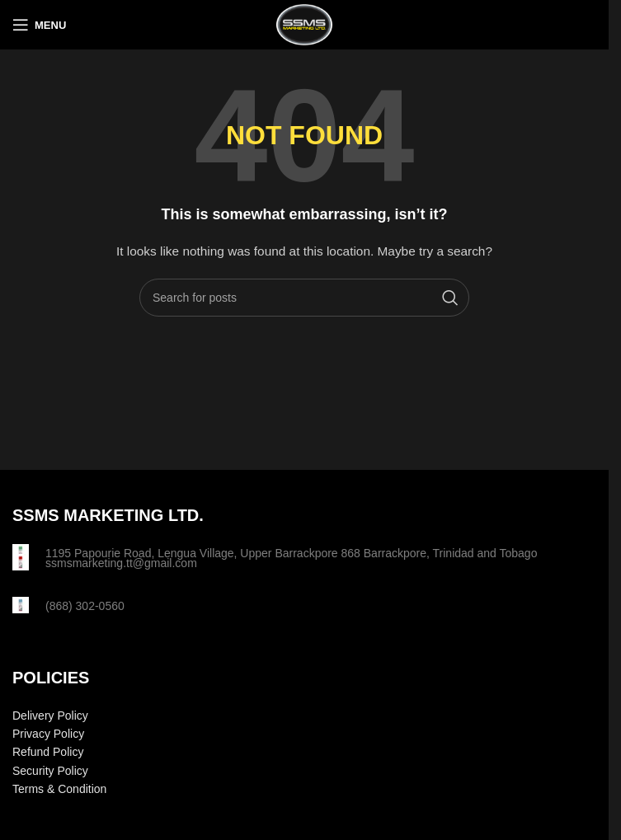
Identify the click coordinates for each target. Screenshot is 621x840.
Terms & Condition (59, 789)
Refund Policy (48, 752)
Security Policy (50, 771)
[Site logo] (304, 24)
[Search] (304, 298)
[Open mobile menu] (39, 25)
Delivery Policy (50, 716)
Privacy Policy (48, 734)
